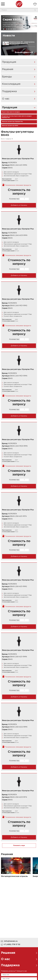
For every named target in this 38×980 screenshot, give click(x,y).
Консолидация (11, 84)
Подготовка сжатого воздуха (11, 112)
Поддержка (9, 91)
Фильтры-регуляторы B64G (10, 126)
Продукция (9, 62)
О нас (6, 99)
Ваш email (6, 979)
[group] (19, 23)
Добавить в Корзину (19, 205)
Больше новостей (24, 52)
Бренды (7, 77)
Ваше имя (6, 975)
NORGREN (12, 163)
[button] (4, 29)
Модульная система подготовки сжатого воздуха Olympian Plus (17, 117)
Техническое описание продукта (18, 185)
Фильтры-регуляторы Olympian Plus (12, 122)
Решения (8, 69)
